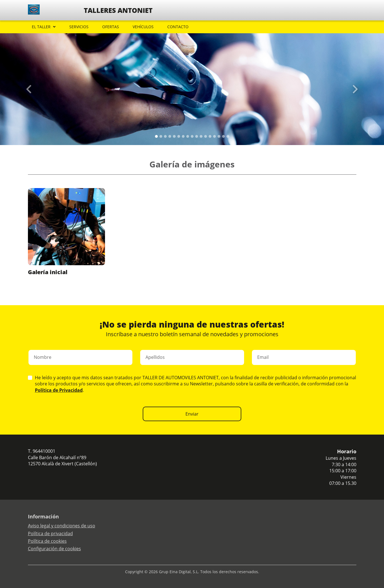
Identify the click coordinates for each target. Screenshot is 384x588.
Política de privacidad (50, 534)
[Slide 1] (161, 136)
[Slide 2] (165, 136)
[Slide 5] (179, 136)
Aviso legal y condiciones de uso (62, 526)
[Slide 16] (228, 136)
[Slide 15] (223, 136)
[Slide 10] (201, 136)
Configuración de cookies (54, 549)
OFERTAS (111, 27)
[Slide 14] (219, 136)
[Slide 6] (183, 136)
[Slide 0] (156, 136)
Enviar (192, 414)
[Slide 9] (197, 136)
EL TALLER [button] (41, 27)
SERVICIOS (79, 27)
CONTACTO (178, 27)
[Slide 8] (192, 136)
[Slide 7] (188, 136)
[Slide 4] (174, 136)
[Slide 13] (214, 136)
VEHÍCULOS (143, 27)
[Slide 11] (206, 136)
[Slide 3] (170, 136)
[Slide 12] (210, 136)
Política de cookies (47, 541)
